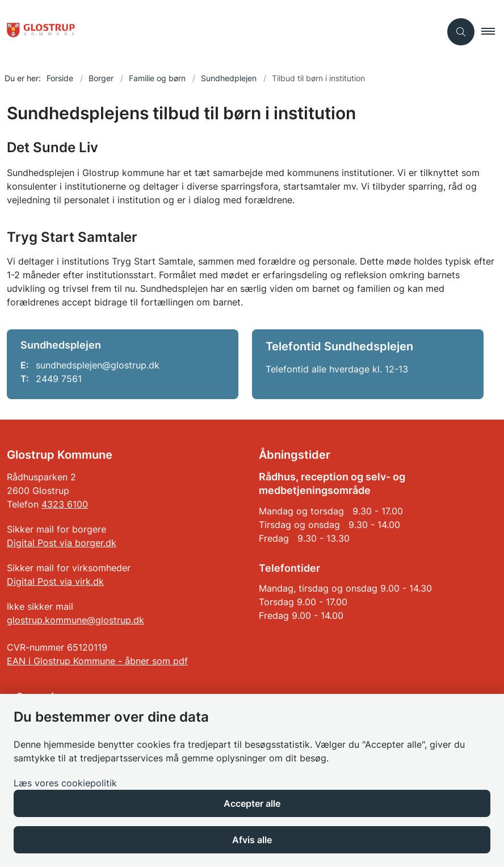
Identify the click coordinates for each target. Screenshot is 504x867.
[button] (493, 32)
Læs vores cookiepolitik (65, 783)
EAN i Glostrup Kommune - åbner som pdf (97, 661)
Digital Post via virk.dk (55, 581)
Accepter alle (252, 803)
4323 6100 (65, 504)
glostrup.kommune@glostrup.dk (75, 620)
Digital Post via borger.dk (62, 543)
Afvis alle (252, 840)
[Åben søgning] (461, 32)
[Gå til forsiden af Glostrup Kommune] (37, 32)
